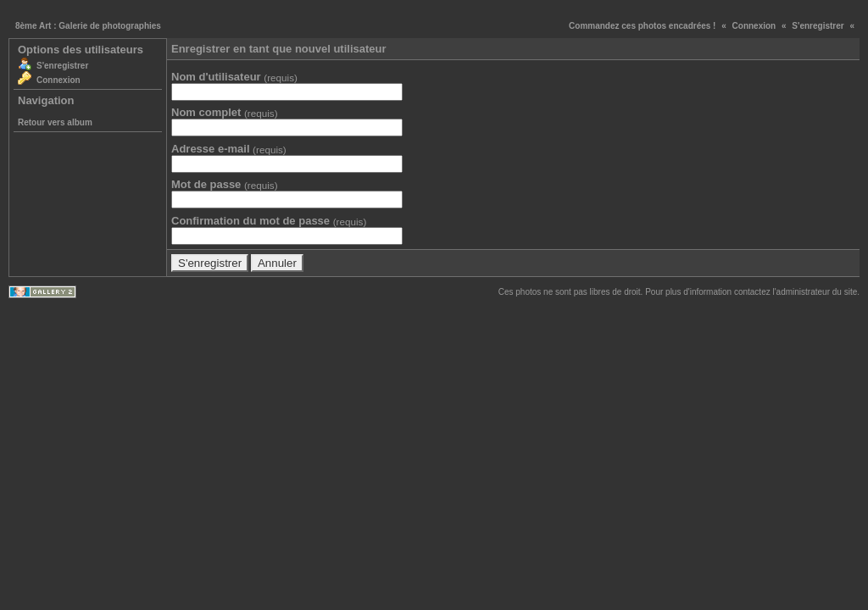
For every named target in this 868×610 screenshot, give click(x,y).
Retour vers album (55, 122)
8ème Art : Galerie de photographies (88, 26)
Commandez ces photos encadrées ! (642, 26)
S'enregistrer (818, 26)
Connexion (754, 26)
